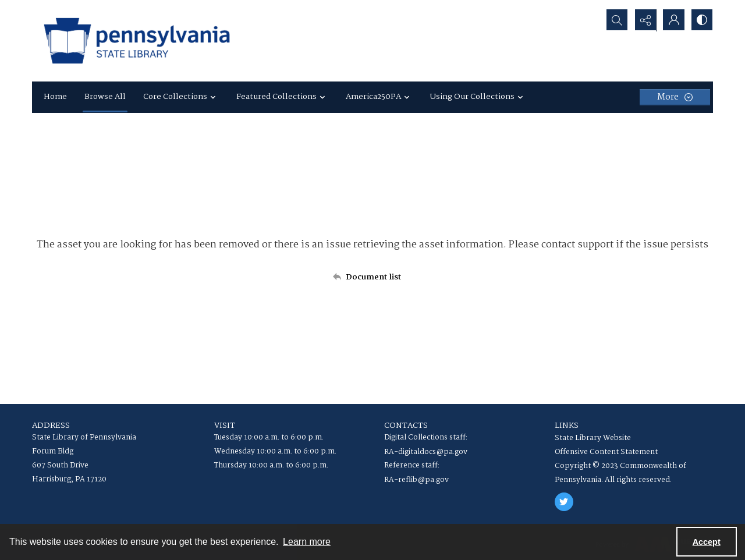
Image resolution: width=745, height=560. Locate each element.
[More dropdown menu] (675, 97)
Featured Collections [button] (282, 97)
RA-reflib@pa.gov (416, 480)
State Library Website (593, 438)
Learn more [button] (307, 542)
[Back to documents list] (372, 277)
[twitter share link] (564, 502)
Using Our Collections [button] (478, 97)
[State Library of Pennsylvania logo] (137, 41)
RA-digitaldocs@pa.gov (426, 452)
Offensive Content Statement (606, 452)
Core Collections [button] (181, 97)
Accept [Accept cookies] (707, 542)
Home (55, 97)
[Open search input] (614, 20)
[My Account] (672, 20)
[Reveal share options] (643, 20)
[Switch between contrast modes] (701, 20)
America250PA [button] (379, 97)
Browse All (105, 97)
